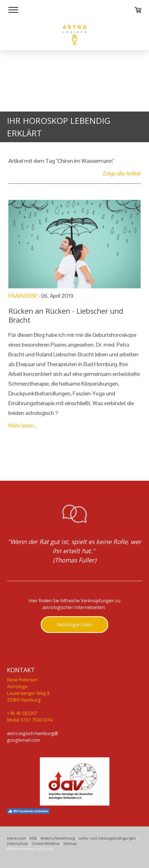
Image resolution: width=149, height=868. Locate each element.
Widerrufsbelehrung (58, 838)
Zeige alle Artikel (122, 173)
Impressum (16, 838)
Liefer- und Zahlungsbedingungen (107, 838)
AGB (33, 838)
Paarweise (23, 296)
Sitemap (70, 843)
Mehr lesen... (23, 425)
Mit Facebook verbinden (28, 811)
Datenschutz (18, 843)
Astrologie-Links (75, 625)
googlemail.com (23, 740)
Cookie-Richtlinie (46, 843)
